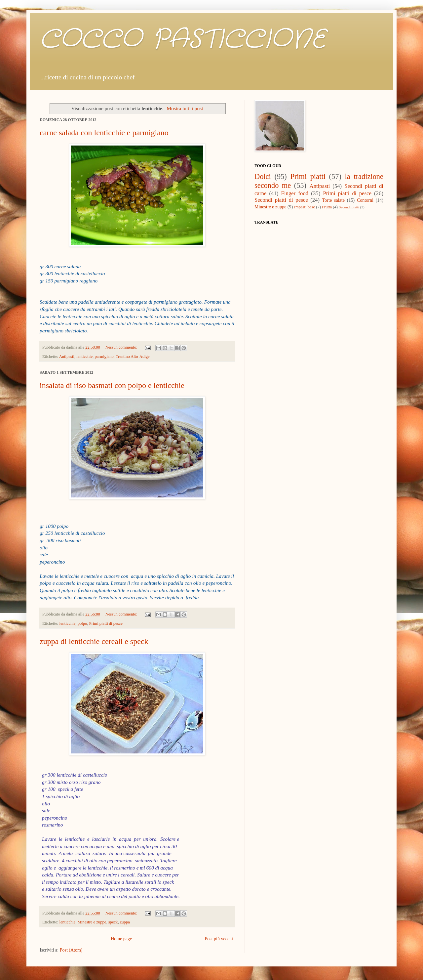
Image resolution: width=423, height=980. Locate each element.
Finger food (295, 193)
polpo (82, 623)
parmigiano (104, 357)
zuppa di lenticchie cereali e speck (94, 641)
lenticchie (84, 357)
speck (113, 922)
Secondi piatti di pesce (281, 200)
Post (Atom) (71, 950)
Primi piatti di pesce (106, 623)
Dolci (263, 176)
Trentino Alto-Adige (133, 357)
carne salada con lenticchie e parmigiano (104, 133)
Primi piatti (308, 176)
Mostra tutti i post (185, 108)
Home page (121, 939)
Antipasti (67, 357)
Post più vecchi (219, 939)
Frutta (327, 207)
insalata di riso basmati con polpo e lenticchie (112, 385)
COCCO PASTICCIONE (182, 40)
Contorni (365, 200)
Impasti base (305, 207)
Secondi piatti (349, 207)
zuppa (125, 922)
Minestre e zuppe (92, 922)
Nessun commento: (122, 347)
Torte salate (333, 200)
